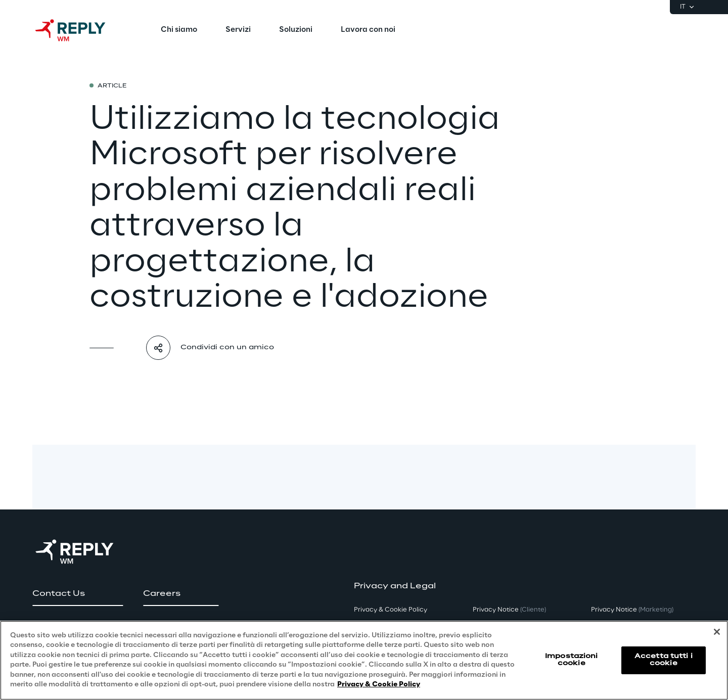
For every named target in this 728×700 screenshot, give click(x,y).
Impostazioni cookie (571, 660)
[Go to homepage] (80, 30)
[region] (364, 660)
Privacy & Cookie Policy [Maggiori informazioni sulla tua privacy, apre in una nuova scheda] (379, 685)
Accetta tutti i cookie (664, 660)
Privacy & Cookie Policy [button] (391, 610)
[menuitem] (179, 30)
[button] (78, 594)
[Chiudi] (717, 632)
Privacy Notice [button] (509, 610)
